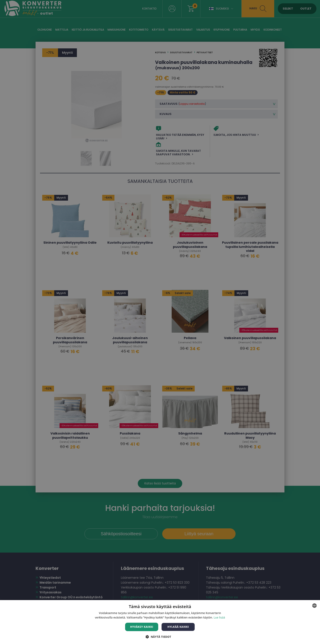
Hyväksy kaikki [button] (142, 627)
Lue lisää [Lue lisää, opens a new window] (219, 617)
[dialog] (160, 322)
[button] (160, 637)
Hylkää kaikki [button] (178, 627)
